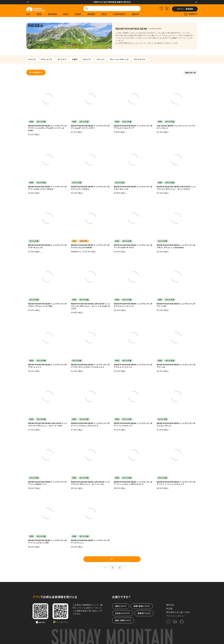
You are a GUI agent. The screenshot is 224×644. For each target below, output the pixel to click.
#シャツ (101, 59)
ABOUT (136, 14)
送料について (121, 606)
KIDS (66, 14)
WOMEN (52, 14)
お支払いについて (123, 613)
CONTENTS (119, 14)
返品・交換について (123, 620)
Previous (28, 2)
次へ (112, 559)
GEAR (78, 14)
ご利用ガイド (191, 14)
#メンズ (32, 59)
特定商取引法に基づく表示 (178, 612)
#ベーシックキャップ (119, 59)
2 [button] (113, 568)
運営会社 (170, 605)
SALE (104, 14)
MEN (39, 14)
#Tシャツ (62, 59)
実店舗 (169, 608)
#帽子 (75, 59)
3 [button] (120, 568)
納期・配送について (142, 606)
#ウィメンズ (47, 59)
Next (196, 2)
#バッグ (87, 59)
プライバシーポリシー (176, 616)
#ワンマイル (140, 59)
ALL (28, 14)
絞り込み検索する (36, 72)
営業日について (144, 613)
